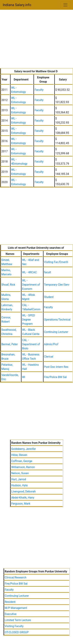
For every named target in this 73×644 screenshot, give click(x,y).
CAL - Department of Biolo (31, 344)
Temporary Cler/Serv (57, 285)
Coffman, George (22, 461)
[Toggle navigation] (65, 5)
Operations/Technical (57, 320)
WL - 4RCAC (29, 272)
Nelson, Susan (20, 473)
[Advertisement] (36, 40)
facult (48, 272)
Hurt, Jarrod (19, 479)
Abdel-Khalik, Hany (23, 498)
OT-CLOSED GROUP (17, 632)
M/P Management (16, 608)
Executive (11, 614)
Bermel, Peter (10, 344)
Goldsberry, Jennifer (24, 449)
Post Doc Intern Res (56, 367)
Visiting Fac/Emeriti (56, 262)
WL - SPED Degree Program (28, 320)
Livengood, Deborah (23, 491)
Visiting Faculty (14, 626)
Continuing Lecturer (56, 332)
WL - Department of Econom (31, 285)
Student (49, 297)
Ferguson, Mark (21, 504)
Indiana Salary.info (17, 5)
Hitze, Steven (19, 455)
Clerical (49, 357)
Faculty (39, 90)
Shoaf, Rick (8, 285)
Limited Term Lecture (18, 620)
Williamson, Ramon (23, 467)
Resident (10, 602)
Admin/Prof (51, 344)
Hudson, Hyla (19, 485)
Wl (24, 377)
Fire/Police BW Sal (55, 377)
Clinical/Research (16, 578)
